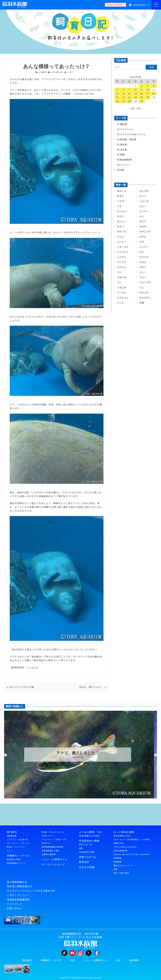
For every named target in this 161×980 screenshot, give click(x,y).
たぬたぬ (122, 277)
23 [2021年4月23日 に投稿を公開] (142, 97)
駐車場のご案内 (14, 859)
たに (119, 272)
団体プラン (47, 843)
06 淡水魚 (122, 150)
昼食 (81, 848)
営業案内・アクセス (18, 856)
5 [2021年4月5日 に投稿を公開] (117, 90)
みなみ (143, 226)
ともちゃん (123, 298)
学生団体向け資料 (87, 852)
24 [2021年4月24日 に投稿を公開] (148, 97)
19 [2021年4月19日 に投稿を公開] (117, 97)
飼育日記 (84, 862)
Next (156, 755)
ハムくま (144, 201)
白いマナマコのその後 (22, 687)
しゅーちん (123, 247)
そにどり (122, 262)
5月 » (139, 108)
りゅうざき (145, 282)
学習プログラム (86, 844)
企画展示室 (12, 836)
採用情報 (117, 858)
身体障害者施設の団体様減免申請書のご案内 (53, 849)
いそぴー (122, 201)
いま (119, 206)
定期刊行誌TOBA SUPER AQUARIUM (125, 845)
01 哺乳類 (42, 72)
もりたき (144, 257)
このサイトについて (18, 895)
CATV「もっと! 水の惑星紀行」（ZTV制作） (133, 839)
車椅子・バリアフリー (17, 847)
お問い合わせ (14, 908)
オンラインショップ (53, 864)
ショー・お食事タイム (55, 859)
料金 (73, 960)
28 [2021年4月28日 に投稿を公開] (129, 101)
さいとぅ (122, 242)
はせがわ (144, 191)
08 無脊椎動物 (124, 160)
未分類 (120, 170)
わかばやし (145, 298)
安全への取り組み (121, 873)
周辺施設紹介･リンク (16, 863)
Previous (2, 755)
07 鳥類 (121, 155)
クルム (120, 237)
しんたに (122, 257)
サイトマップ (14, 904)
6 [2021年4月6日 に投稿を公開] (123, 90)
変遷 (116, 869)
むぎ (142, 242)
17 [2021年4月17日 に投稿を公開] (148, 93)
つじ (119, 282)
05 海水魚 (122, 144)
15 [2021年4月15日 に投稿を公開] (136, 93)
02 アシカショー (125, 129)
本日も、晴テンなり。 (91, 687)
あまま (120, 196)
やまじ (143, 267)
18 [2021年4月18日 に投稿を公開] (154, 93)
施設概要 (117, 862)
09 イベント (123, 165)
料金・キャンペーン (53, 832)
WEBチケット (48, 836)
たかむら (122, 267)
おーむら (122, 211)
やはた (143, 262)
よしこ (143, 272)
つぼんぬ (122, 287)
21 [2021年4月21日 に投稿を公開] (129, 97)
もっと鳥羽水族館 (124, 832)
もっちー (144, 247)
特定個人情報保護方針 (20, 886)
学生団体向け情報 (89, 841)
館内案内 (12, 832)
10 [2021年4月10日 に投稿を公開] (148, 90)
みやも (143, 237)
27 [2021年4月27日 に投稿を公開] (123, 101)
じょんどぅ (123, 252)
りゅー (143, 277)
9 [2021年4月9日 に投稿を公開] (142, 90)
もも (142, 252)
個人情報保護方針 (17, 882)
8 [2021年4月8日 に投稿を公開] (136, 90)
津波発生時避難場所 (18, 900)
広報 (142, 303)
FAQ (118, 960)
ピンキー (144, 211)
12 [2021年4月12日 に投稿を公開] (117, 93)
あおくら (122, 191)
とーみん (122, 292)
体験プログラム (88, 857)
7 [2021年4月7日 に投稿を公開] (129, 90)
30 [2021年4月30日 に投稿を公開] (142, 101)
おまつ (120, 226)
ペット (10, 851)
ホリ (142, 216)
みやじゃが (145, 231)
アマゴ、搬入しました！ (81, 753)
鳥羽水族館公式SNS (122, 836)
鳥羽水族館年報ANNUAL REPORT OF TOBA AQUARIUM (132, 852)
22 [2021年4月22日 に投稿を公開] (136, 97)
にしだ (120, 303)
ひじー (143, 206)
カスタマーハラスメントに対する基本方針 (31, 891)
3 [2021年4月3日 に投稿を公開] (148, 86)
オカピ (120, 216)
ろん (142, 287)
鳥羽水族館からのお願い (90, 836)
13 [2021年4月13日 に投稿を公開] (123, 93)
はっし (143, 196)
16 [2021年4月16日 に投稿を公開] (142, 93)
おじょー (122, 221)
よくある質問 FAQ (90, 832)
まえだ (143, 221)
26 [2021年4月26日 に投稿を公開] (117, 101)
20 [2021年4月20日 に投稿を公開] (123, 97)
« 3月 (132, 108)
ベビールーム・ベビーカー (19, 843)
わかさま (144, 292)
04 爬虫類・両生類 (127, 139)
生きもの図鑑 (87, 867)
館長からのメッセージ (123, 865)
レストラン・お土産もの (18, 839)
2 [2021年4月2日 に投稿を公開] (142, 86)
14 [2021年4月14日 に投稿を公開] (129, 93)
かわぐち (122, 231)
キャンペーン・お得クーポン (54, 839)
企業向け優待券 (49, 854)
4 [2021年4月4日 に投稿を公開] (154, 86)
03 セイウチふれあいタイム (131, 134)
